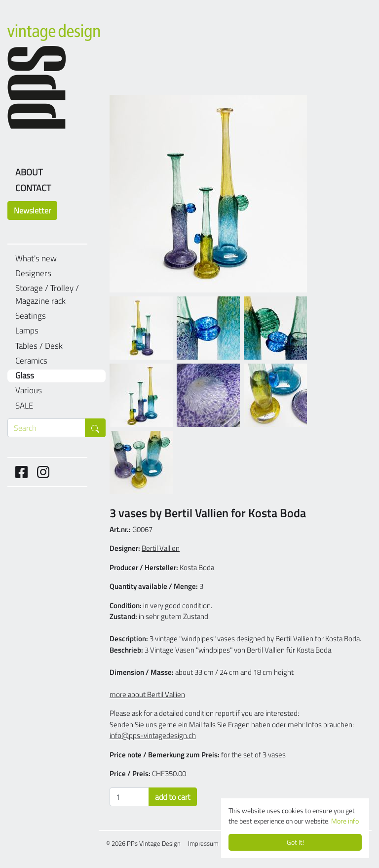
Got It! (295, 842)
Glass (25, 376)
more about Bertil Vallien (147, 694)
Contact (33, 188)
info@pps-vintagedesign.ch (153, 735)
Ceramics (31, 361)
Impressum (203, 843)
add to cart (173, 797)
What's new (36, 259)
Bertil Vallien (161, 548)
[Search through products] (46, 428)
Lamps (27, 331)
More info (345, 821)
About (29, 172)
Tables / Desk (39, 346)
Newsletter (32, 210)
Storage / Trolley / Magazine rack (47, 295)
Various (29, 391)
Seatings (31, 316)
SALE (24, 406)
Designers (33, 273)
